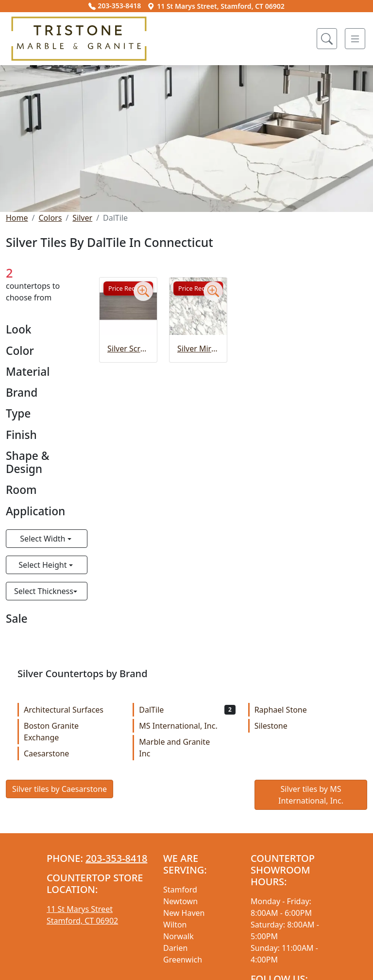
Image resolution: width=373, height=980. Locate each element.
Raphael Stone (303, 710)
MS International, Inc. (187, 726)
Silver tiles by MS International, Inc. (311, 795)
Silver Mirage (198, 349)
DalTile (187, 710)
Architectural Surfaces (72, 710)
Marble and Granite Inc (187, 748)
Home (17, 218)
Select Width (43, 539)
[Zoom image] (143, 291)
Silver (82, 218)
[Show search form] (327, 39)
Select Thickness (44, 591)
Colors (50, 218)
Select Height (43, 565)
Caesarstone (72, 753)
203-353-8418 (115, 6)
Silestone (303, 726)
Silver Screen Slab (128, 349)
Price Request (128, 288)
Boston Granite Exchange (72, 732)
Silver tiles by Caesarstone (59, 789)
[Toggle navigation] (355, 39)
